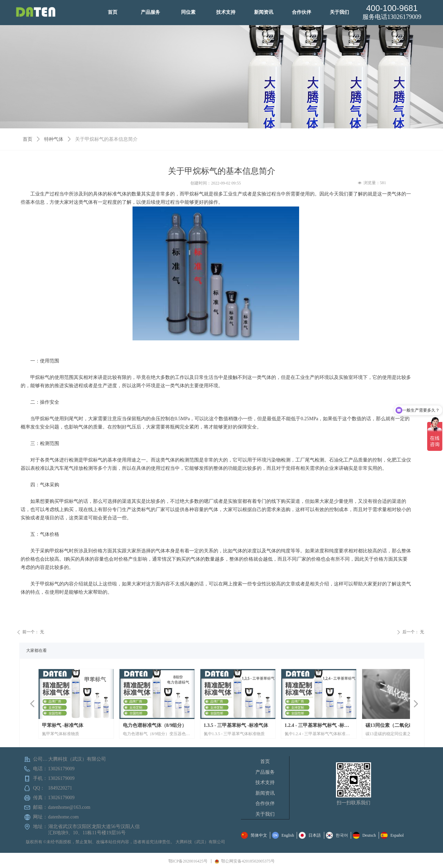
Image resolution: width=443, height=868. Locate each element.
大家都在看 (36, 650)
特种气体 (54, 139)
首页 (28, 139)
